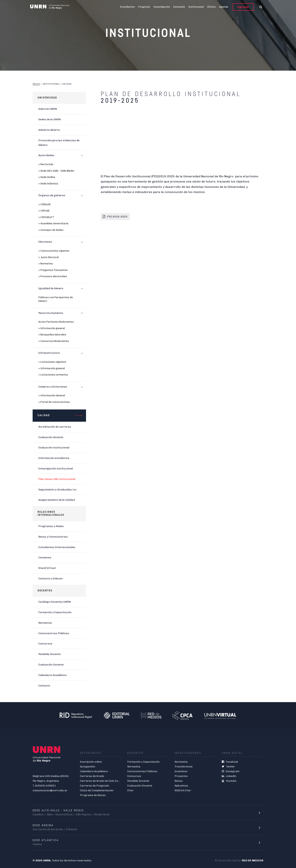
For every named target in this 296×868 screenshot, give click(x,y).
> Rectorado (46, 164)
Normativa (45, 623)
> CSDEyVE (45, 204)
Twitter (228, 767)
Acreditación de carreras (55, 427)
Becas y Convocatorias (53, 537)
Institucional (196, 7)
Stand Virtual (47, 568)
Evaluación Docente (51, 665)
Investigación (162, 7)
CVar (130, 790)
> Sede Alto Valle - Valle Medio (56, 171)
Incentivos (181, 771)
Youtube (229, 781)
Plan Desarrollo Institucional (57, 479)
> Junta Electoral (49, 257)
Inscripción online (91, 762)
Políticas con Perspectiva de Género (56, 299)
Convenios (45, 558)
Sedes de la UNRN (49, 119)
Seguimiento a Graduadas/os (57, 490)
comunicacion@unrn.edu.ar (50, 790)
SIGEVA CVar (183, 790)
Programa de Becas (93, 795)
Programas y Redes (51, 526)
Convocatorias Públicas (54, 633)
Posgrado (144, 7)
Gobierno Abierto (49, 130)
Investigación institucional (56, 469)
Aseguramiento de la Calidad (57, 500)
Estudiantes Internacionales (57, 547)
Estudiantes (127, 7)
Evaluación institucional (54, 448)
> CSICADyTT (46, 217)
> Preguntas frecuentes (53, 270)
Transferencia (184, 767)
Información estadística (54, 458)
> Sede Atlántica (48, 184)
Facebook (230, 762)
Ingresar (243, 7)
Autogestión (88, 767)
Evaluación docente (51, 437)
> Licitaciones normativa (53, 375)
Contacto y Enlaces (51, 579)
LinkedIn (229, 776)
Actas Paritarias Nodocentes (56, 322)
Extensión (179, 7)
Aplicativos (181, 786)
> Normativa (46, 264)
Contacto (44, 686)
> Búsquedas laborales (52, 335)
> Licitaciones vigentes (52, 362)
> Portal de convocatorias (54, 402)
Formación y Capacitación (55, 612)
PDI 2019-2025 (117, 217)
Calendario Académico (53, 675)
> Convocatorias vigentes (54, 251)
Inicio (36, 84)
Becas (179, 781)
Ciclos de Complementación (97, 790)
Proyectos (181, 776)
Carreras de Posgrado (95, 786)
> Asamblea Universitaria (53, 223)
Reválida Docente (49, 654)
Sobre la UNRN (48, 109)
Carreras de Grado (92, 776)
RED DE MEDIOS (253, 860)
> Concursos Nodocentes (54, 341)
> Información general (52, 328)
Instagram (231, 771)
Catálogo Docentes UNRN (55, 602)
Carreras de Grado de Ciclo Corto (101, 781)
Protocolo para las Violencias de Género (59, 143)
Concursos (45, 644)
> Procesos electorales (53, 276)
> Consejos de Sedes (51, 230)
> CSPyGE (44, 211)
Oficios (211, 7)
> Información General (52, 395)
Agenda (224, 7)
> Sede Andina (47, 177)
